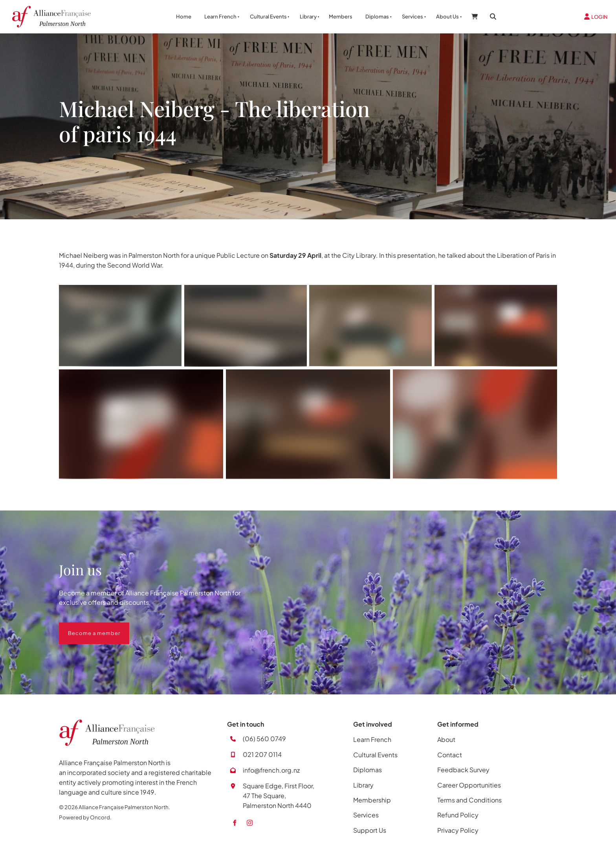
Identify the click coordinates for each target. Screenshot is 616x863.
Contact (450, 755)
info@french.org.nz (271, 770)
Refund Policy (458, 815)
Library (308, 17)
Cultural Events (268, 17)
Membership (372, 800)
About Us (447, 17)
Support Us (370, 830)
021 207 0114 (262, 754)
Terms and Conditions (469, 800)
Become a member (85, 627)
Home (184, 17)
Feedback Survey (463, 770)
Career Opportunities (469, 785)
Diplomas (377, 17)
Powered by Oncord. (85, 817)
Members (341, 17)
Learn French (220, 17)
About (446, 739)
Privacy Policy (458, 830)
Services (412, 17)
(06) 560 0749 (264, 739)
